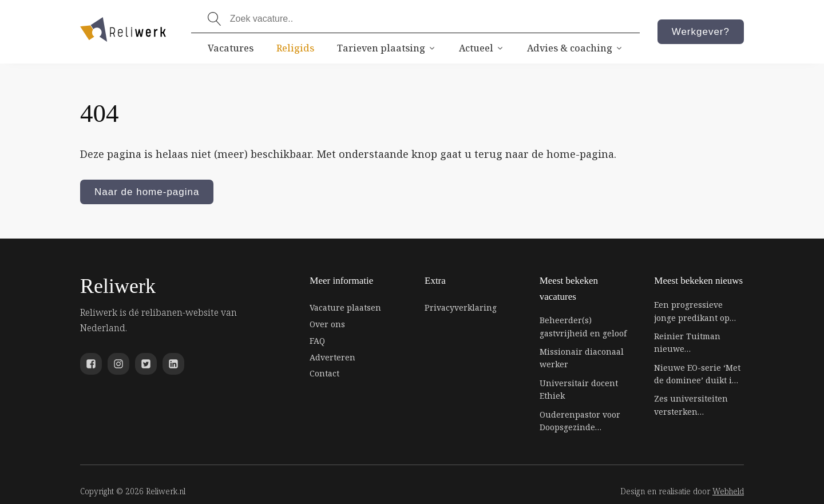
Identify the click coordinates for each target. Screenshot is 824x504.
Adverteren (332, 357)
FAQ (317, 341)
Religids (295, 48)
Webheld (728, 491)
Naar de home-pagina (147, 192)
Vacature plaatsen (345, 307)
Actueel (482, 48)
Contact (324, 373)
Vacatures (231, 48)
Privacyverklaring (461, 307)
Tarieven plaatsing (387, 48)
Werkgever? (701, 32)
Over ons (327, 324)
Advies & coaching (575, 48)
